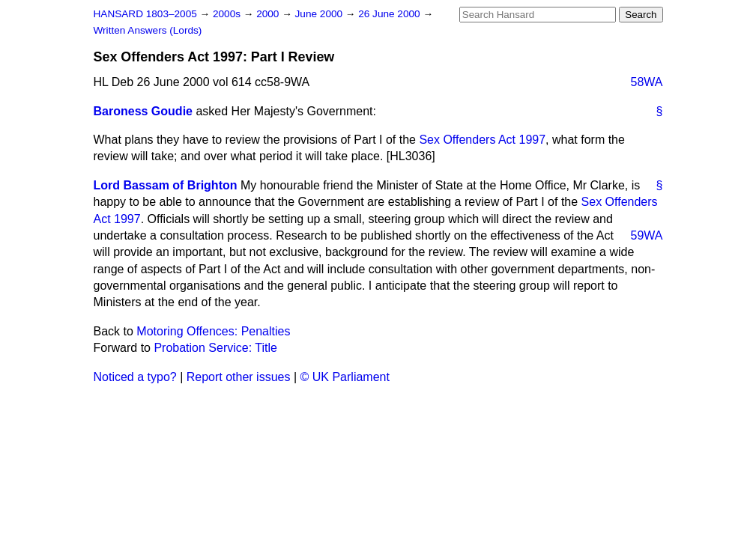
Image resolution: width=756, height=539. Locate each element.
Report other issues (239, 377)
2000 (269, 14)
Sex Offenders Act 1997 (482, 140)
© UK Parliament (345, 377)
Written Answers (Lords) (148, 30)
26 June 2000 (390, 14)
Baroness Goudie (143, 111)
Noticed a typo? (135, 377)
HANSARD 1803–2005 (145, 14)
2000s (228, 14)
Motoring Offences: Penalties (213, 331)
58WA (647, 82)
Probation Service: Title (215, 348)
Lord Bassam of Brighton (166, 185)
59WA (647, 235)
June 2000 (320, 14)
